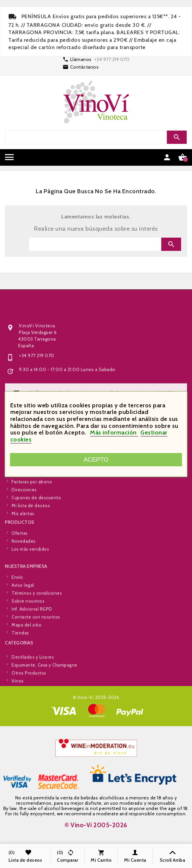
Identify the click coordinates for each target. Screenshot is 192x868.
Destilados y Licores (33, 680)
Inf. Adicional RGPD (32, 647)
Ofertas (20, 550)
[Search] (95, 137)
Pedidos (20, 512)
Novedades (24, 558)
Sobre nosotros (28, 639)
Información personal (34, 496)
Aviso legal (23, 623)
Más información (114, 433)
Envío (17, 615)
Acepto (96, 460)
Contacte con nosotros (36, 655)
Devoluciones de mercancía (41, 504)
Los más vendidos (30, 566)
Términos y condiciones (37, 631)
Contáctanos (85, 67)
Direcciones (24, 528)
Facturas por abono (32, 520)
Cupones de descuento (36, 536)
